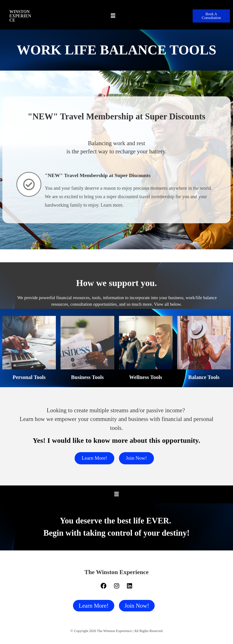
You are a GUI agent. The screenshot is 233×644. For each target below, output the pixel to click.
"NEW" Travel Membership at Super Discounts (98, 175)
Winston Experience (20, 16)
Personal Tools (29, 377)
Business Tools (88, 377)
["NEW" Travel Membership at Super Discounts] (29, 184)
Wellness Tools (146, 377)
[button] (113, 16)
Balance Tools (204, 377)
